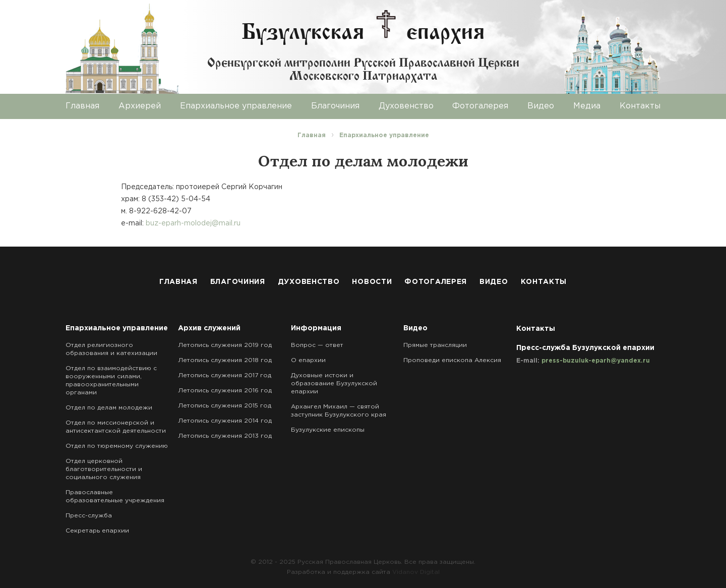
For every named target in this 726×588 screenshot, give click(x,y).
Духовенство (406, 106)
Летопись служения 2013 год (225, 436)
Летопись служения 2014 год (225, 421)
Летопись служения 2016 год (225, 391)
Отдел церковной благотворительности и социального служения (104, 469)
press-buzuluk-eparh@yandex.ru (596, 361)
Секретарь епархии (97, 531)
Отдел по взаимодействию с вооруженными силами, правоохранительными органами (111, 380)
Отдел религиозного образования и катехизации (111, 349)
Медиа (587, 106)
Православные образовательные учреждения (115, 496)
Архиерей (140, 106)
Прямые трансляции (435, 345)
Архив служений (209, 328)
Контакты (640, 106)
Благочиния (335, 106)
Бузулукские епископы (328, 430)
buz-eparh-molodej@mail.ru (193, 223)
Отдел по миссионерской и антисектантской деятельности (116, 427)
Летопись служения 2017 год (225, 375)
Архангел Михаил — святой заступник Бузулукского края (339, 411)
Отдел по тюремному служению (117, 446)
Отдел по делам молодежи (109, 408)
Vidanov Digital (416, 572)
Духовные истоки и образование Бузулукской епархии (334, 384)
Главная (82, 106)
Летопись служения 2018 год (225, 360)
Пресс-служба (89, 516)
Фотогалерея (480, 106)
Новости (372, 282)
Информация (316, 328)
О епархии (308, 360)
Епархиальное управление (236, 106)
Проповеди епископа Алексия (452, 360)
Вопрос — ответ (317, 345)
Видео (541, 106)
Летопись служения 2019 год (225, 345)
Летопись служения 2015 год (225, 406)
